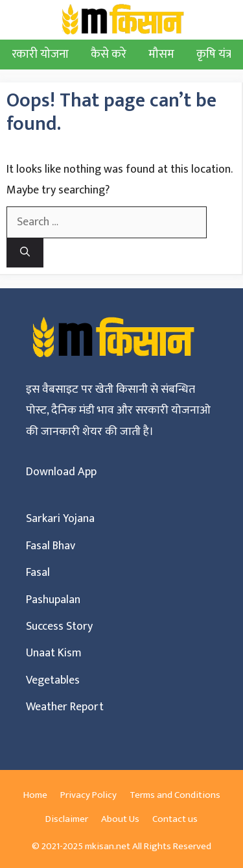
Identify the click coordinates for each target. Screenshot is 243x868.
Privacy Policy (88, 795)
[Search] (25, 253)
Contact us (175, 819)
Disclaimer (67, 819)
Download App (61, 472)
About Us (120, 819)
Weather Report (65, 707)
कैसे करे (109, 54)
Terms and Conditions (175, 795)
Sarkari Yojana (60, 519)
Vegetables (53, 680)
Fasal (38, 573)
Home (35, 795)
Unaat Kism (54, 653)
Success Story (59, 626)
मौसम (161, 54)
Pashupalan (53, 600)
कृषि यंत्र (214, 54)
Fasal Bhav (51, 546)
